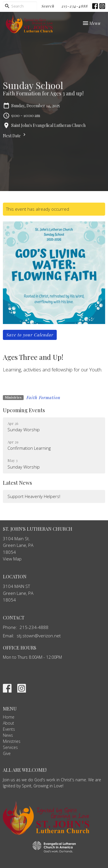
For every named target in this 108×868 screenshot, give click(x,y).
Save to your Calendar (30, 335)
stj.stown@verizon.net (39, 636)
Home (9, 717)
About (8, 723)
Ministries (12, 741)
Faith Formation (43, 397)
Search (48, 6)
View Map (12, 559)
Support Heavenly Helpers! (34, 496)
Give (7, 753)
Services (10, 747)
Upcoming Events (24, 410)
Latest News (17, 483)
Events (9, 729)
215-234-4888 (75, 6)
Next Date (15, 135)
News (8, 735)
